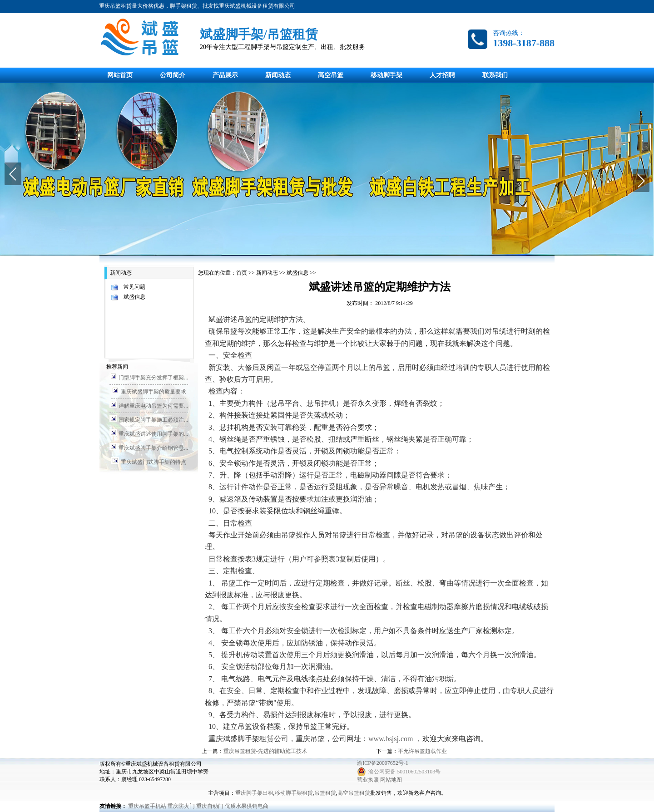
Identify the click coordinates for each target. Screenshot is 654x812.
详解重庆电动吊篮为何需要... (153, 406)
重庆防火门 (181, 806)
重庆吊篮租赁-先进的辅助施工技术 (265, 751)
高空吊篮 (331, 75)
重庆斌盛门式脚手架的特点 (154, 462)
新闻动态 (278, 75)
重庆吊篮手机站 (147, 806)
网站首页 (120, 75)
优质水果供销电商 (247, 806)
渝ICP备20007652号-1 (383, 763)
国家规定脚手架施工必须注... (153, 420)
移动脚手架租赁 (294, 793)
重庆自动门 (210, 806)
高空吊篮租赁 (354, 793)
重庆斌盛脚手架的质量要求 (154, 392)
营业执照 (368, 780)
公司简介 (173, 75)
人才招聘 (442, 75)
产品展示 (225, 75)
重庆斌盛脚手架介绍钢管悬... (153, 448)
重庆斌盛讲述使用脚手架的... (153, 434)
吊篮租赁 (325, 793)
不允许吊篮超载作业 (422, 751)
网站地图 (391, 780)
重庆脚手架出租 (254, 793)
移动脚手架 (386, 75)
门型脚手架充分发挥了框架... (153, 378)
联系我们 (495, 75)
